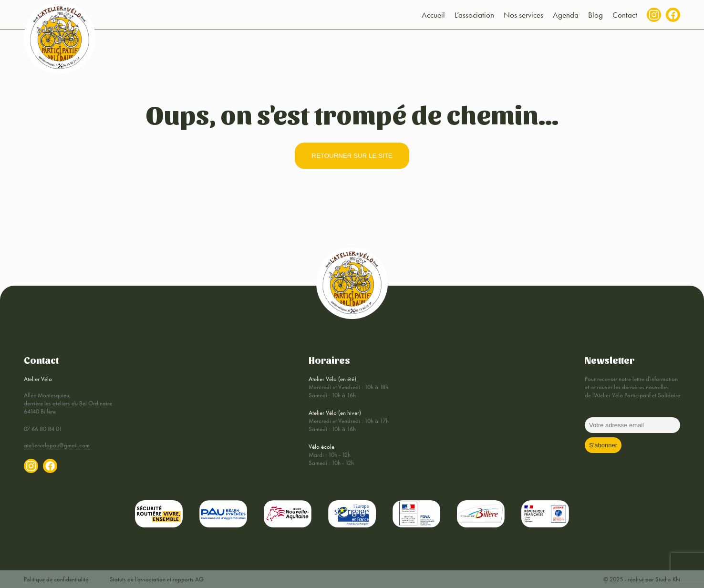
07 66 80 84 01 (43, 429)
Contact (625, 15)
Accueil (433, 15)
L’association (474, 15)
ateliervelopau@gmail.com (57, 445)
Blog (595, 15)
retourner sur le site (352, 156)
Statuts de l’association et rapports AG (157, 579)
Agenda (566, 15)
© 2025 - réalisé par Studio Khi (642, 579)
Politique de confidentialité (56, 579)
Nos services (523, 15)
